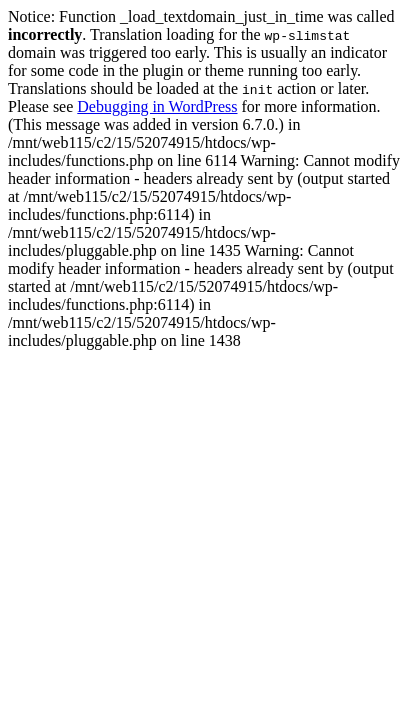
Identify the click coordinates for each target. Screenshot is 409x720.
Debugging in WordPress (157, 106)
